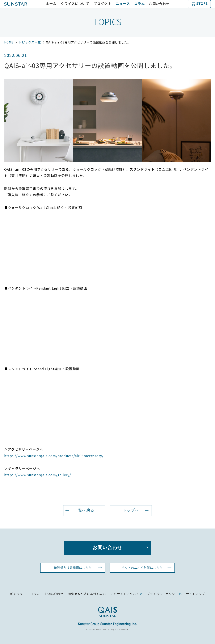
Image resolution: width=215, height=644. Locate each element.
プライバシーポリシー (163, 594)
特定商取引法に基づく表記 (87, 594)
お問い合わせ (159, 4)
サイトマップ (195, 594)
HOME (9, 42)
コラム (140, 4)
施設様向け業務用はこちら (73, 568)
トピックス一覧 (30, 42)
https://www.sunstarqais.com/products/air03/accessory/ (54, 456)
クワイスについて (75, 4)
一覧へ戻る (84, 510)
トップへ (131, 510)
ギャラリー (18, 594)
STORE (202, 4)
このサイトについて (125, 594)
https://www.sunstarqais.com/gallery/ (38, 475)
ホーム (51, 4)
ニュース (123, 4)
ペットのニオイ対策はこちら (142, 568)
